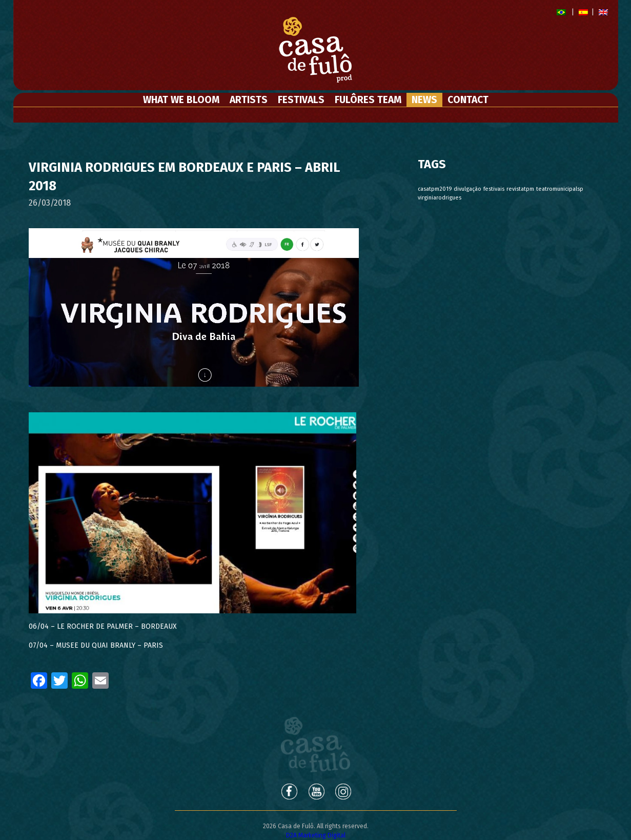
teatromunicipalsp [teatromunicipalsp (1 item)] (560, 189)
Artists (249, 100)
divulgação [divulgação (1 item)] (467, 189)
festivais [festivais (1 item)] (494, 189)
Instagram (344, 791)
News (424, 100)
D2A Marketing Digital (316, 835)
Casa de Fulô (315, 745)
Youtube (316, 791)
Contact (468, 100)
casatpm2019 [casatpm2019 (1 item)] (435, 189)
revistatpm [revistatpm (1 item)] (520, 189)
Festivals (301, 100)
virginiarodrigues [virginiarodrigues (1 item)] (440, 198)
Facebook (289, 791)
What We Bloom (181, 100)
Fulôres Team (368, 100)
